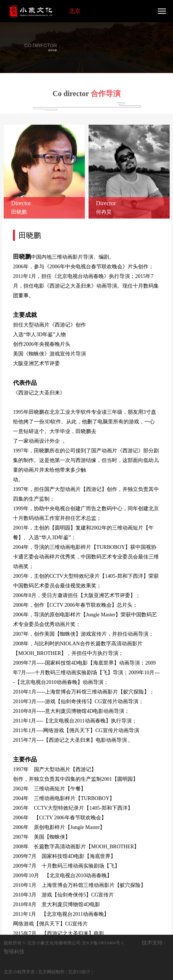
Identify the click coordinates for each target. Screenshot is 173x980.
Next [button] (151, 581)
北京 (75, 11)
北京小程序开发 (19, 972)
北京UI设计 (79, 972)
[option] (86, 46)
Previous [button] (22, 581)
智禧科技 (14, 952)
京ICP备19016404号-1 (103, 943)
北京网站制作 (51, 972)
